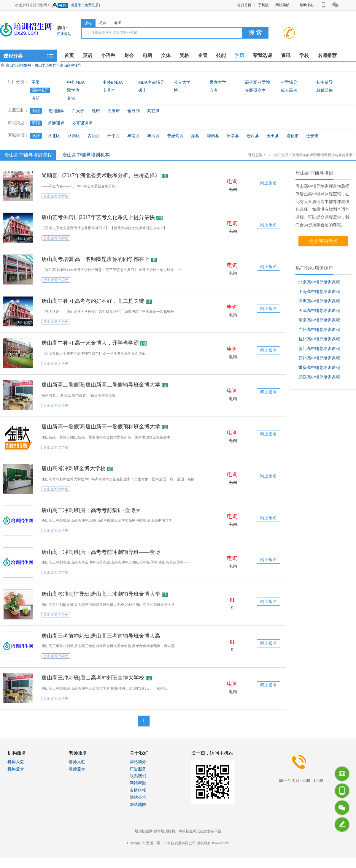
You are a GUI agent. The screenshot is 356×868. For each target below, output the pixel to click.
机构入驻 (16, 762)
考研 (36, 98)
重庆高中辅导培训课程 (319, 368)
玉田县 (273, 136)
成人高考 (289, 90)
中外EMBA (113, 82)
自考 (214, 90)
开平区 (114, 136)
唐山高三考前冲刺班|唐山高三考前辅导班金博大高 (101, 636)
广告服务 (138, 769)
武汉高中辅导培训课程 (319, 377)
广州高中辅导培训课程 (319, 330)
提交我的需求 (323, 241)
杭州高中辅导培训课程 (319, 339)
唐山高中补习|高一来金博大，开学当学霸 (90, 343)
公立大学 (182, 82)
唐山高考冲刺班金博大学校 (74, 468)
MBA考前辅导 (151, 82)
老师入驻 (77, 762)
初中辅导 (325, 82)
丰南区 (133, 136)
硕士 (142, 90)
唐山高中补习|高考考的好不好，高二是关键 (93, 301)
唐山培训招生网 (18, 65)
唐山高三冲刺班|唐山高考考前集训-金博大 (91, 510)
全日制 (133, 111)
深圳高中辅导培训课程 (319, 301)
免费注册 (92, 5)
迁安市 (312, 136)
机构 (103, 23)
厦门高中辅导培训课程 (319, 349)
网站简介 (138, 762)
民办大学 (218, 82)
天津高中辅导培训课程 (319, 311)
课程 (88, 23)
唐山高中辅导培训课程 (27, 155)
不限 (36, 82)
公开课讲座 (82, 123)
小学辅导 (289, 82)
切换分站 (64, 34)
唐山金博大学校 (56, 196)
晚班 (96, 111)
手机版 (263, 5)
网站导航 (284, 5)
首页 (69, 55)
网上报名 (268, 183)
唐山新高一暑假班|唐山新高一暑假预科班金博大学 (101, 427)
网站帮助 (138, 783)
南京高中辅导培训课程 (319, 320)
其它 (71, 98)
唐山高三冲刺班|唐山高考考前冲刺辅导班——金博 (101, 552)
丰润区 (153, 136)
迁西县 (253, 136)
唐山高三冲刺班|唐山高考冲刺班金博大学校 (93, 678)
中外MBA (76, 82)
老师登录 (77, 769)
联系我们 (138, 776)
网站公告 (138, 797)
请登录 (76, 5)
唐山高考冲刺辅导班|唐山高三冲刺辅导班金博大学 (101, 594)
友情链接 (138, 790)
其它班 (153, 111)
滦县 (195, 136)
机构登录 (16, 769)
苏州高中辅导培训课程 (319, 358)
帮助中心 (307, 5)
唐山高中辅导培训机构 (86, 155)
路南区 (74, 136)
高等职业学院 (258, 82)
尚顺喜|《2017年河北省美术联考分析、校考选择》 (101, 175)
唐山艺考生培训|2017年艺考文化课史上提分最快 (98, 217)
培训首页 (244, 5)
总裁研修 (325, 90)
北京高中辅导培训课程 (319, 282)
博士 (178, 90)
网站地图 (138, 805)
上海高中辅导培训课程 (319, 292)
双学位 (73, 90)
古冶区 (94, 136)
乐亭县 (233, 136)
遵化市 (293, 136)
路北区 (54, 136)
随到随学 (56, 111)
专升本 (109, 90)
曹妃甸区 (175, 136)
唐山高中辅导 (71, 65)
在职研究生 (255, 90)
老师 (118, 23)
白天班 (78, 111)
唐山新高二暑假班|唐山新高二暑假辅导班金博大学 (101, 385)
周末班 (114, 111)
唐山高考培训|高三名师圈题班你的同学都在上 (96, 259)
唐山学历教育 (45, 65)
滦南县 (213, 136)
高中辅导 (40, 90)
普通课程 (56, 123)
